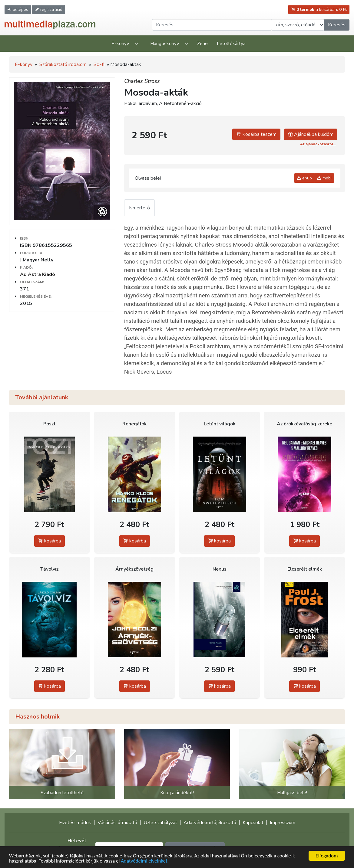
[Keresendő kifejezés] (212, 25)
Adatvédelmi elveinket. (145, 861)
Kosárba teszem (256, 134)
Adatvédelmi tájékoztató (210, 823)
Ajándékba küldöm (311, 134)
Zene (202, 44)
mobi (324, 178)
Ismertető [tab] (139, 208)
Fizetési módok (75, 823)
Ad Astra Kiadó (38, 274)
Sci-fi (99, 64)
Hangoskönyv (165, 44)
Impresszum (283, 823)
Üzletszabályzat (160, 823)
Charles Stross (142, 81)
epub (304, 178)
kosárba (50, 541)
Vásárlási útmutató (117, 823)
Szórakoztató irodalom (63, 64)
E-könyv (120, 44)
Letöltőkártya (231, 44)
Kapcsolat (253, 823)
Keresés (337, 25)
